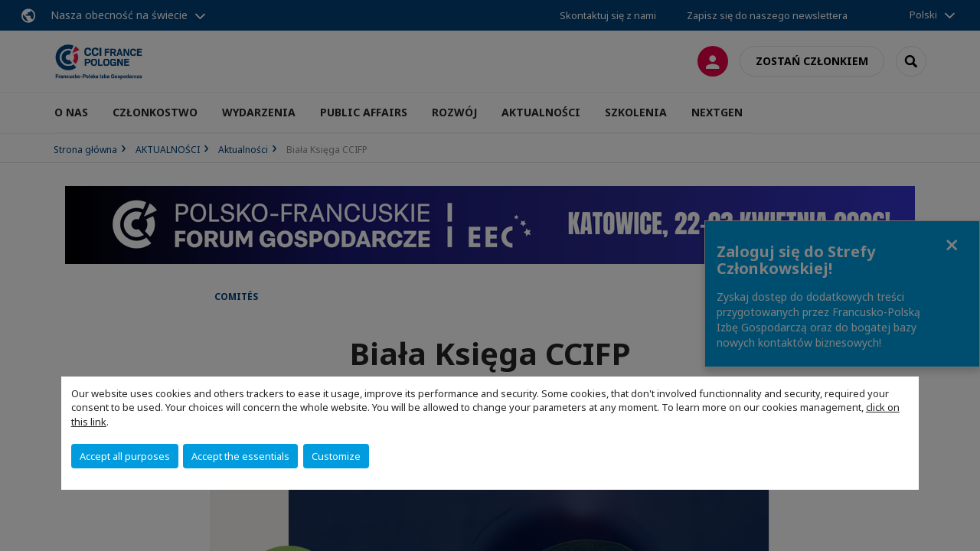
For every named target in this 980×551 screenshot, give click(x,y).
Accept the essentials (240, 456)
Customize (336, 456)
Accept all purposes (125, 456)
